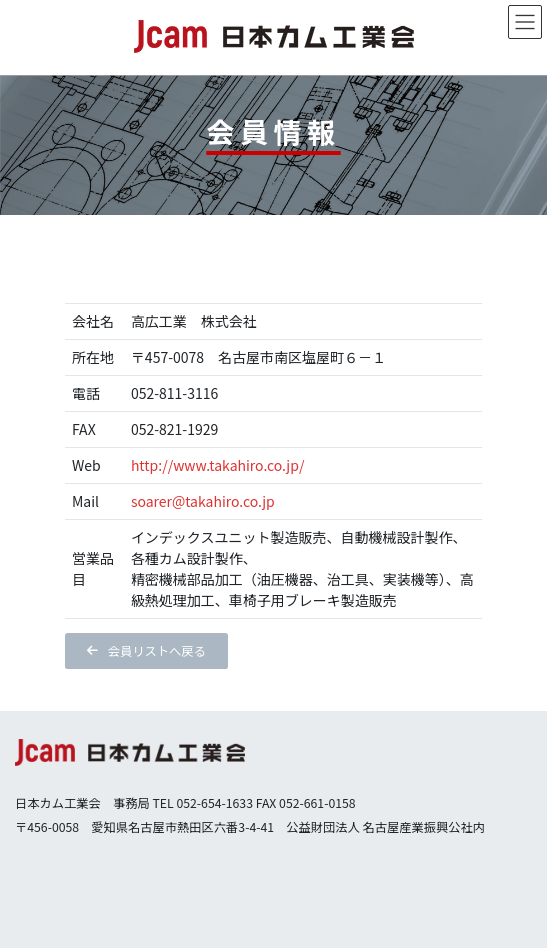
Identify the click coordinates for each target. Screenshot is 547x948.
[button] (146, 651)
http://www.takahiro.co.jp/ (218, 465)
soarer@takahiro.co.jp (203, 501)
